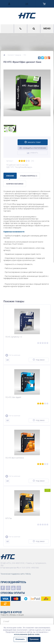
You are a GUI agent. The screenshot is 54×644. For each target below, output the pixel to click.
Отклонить (20, 639)
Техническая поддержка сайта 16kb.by (16, 574)
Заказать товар (33, 142)
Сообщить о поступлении (33, 148)
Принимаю (34, 639)
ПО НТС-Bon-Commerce (15, 458)
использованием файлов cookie (27, 634)
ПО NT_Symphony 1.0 (14, 337)
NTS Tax (9, 518)
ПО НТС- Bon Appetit (13, 397)
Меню (47, 29)
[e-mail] (27, 621)
